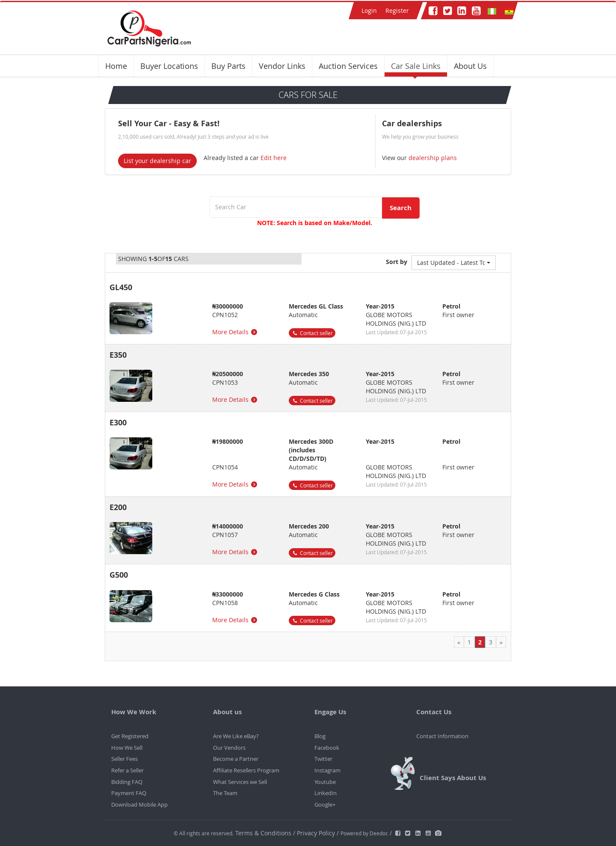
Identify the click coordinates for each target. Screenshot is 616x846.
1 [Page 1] (469, 642)
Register (397, 10)
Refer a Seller (127, 770)
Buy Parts (228, 66)
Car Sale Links (416, 66)
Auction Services (348, 66)
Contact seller (312, 333)
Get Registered (130, 736)
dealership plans (432, 158)
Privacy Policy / (318, 833)
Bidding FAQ (127, 782)
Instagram (327, 770)
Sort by (397, 262)
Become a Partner (236, 759)
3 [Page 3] (491, 642)
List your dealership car (157, 161)
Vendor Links (282, 66)
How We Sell (127, 748)
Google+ (325, 804)
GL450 (121, 287)
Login (369, 10)
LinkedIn (326, 793)
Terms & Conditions (264, 833)
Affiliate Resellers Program (246, 770)
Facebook (327, 748)
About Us (470, 66)
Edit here (274, 158)
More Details (235, 332)
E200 (118, 507)
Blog (320, 736)
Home (116, 66)
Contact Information (442, 736)
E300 (118, 423)
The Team (225, 793)
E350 (118, 355)
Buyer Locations (169, 66)
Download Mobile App (139, 804)
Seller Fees (124, 759)
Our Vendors (229, 748)
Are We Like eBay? (236, 736)
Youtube (325, 782)
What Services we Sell (240, 782)
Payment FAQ (129, 793)
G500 (119, 575)
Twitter (323, 759)
